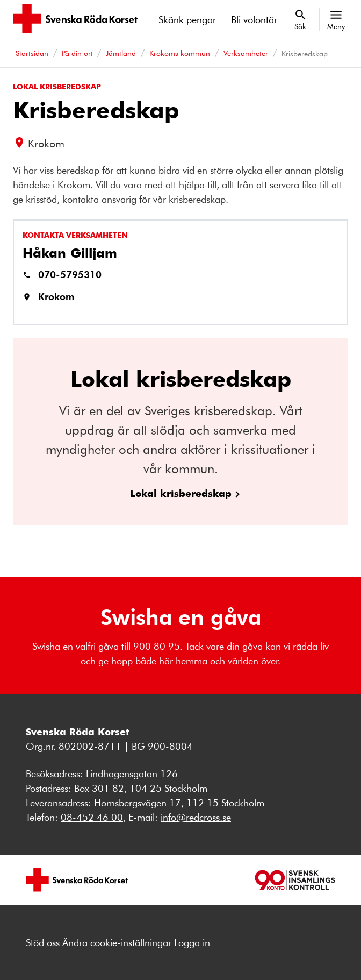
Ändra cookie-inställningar (117, 942)
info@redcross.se (196, 817)
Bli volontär (254, 19)
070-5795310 (70, 274)
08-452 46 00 (92, 817)
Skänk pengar (187, 19)
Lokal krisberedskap (181, 493)
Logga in (192, 942)
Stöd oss (43, 942)
